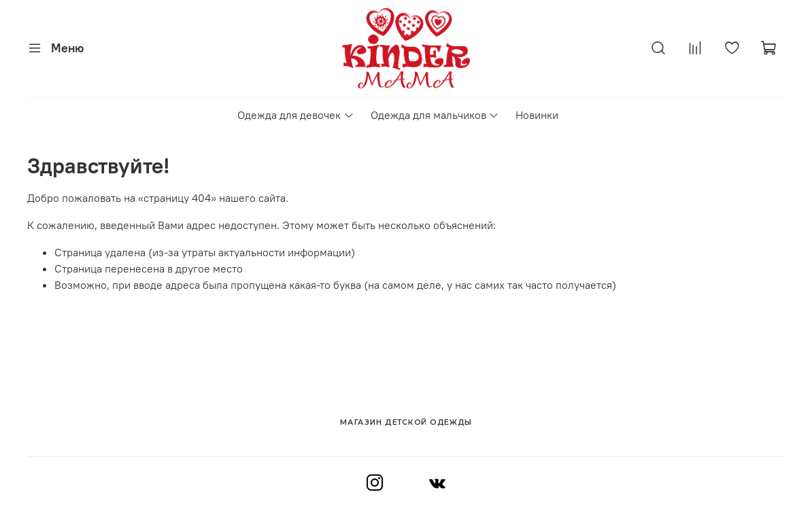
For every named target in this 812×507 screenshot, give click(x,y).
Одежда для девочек (295, 115)
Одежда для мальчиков (435, 115)
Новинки (537, 115)
